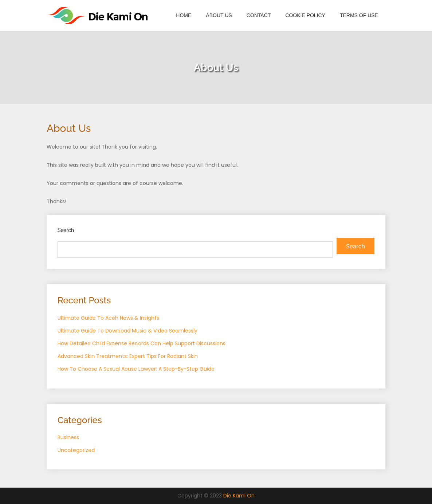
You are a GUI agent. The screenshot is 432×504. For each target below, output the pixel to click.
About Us (219, 15)
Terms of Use (359, 15)
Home (184, 15)
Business (68, 437)
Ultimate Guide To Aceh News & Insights (108, 318)
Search (66, 230)
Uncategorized (76, 450)
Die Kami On (239, 496)
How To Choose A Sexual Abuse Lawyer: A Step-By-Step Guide (136, 369)
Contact (259, 15)
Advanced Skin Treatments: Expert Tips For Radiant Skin (128, 356)
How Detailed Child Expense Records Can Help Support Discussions (142, 343)
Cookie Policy (305, 15)
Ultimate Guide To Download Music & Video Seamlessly (127, 331)
